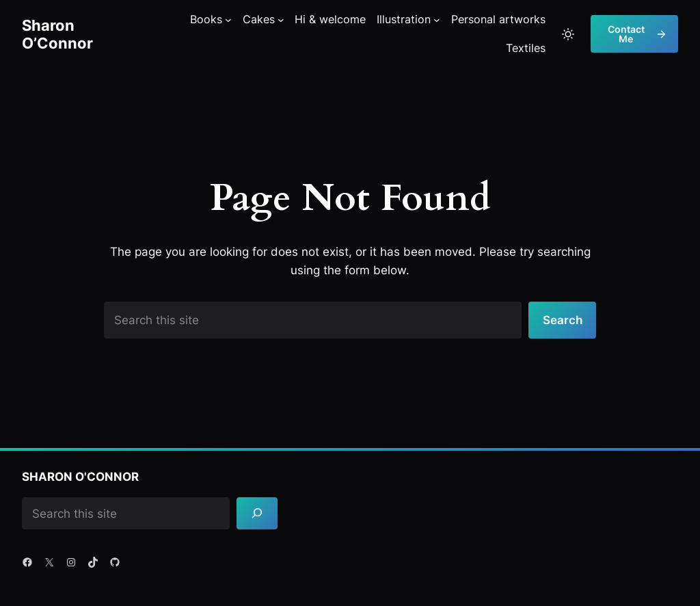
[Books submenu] (228, 20)
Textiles (526, 48)
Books (206, 19)
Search (563, 320)
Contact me (637, 34)
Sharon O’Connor (57, 34)
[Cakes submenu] (281, 20)
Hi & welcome (330, 19)
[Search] (257, 513)
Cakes (259, 19)
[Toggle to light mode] (568, 34)
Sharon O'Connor (80, 476)
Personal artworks (498, 19)
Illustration (404, 19)
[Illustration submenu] (437, 20)
